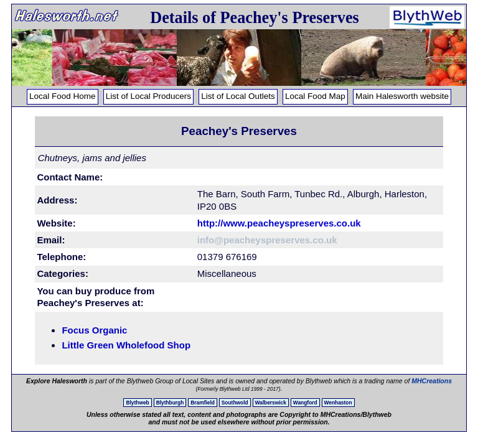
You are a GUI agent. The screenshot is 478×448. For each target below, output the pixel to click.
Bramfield (203, 403)
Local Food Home (63, 96)
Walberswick (271, 403)
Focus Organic (94, 330)
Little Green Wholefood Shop (126, 345)
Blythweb (137, 403)
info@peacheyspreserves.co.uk (267, 240)
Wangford (305, 403)
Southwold (235, 403)
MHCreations (432, 381)
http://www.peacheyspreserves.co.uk (279, 223)
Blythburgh (170, 403)
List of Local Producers (148, 96)
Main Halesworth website (402, 96)
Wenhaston (338, 403)
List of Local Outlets (238, 96)
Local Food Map (315, 96)
